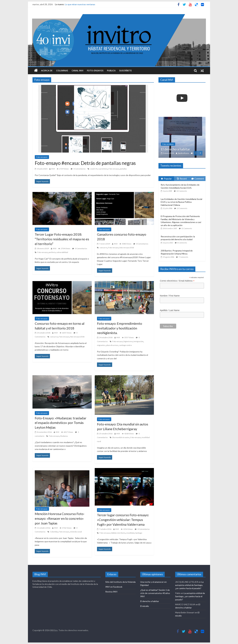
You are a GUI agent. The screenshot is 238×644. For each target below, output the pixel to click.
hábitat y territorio (118, 533)
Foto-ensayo (114, 169)
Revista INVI (111, 592)
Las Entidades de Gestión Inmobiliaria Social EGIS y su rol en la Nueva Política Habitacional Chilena (181, 202)
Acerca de (47, 70)
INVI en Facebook (114, 587)
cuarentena (103, 169)
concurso (103, 248)
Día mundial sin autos (121, 437)
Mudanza (64, 436)
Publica (111, 70)
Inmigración (138, 341)
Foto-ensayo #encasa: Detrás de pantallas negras (85, 163)
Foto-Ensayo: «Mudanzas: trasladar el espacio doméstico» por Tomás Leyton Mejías (61, 423)
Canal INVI (77, 70)
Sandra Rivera (183, 153)
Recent (182, 179)
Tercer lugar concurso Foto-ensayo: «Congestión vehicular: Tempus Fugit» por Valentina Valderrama (123, 520)
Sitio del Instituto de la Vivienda (120, 582)
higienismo (128, 341)
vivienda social (76, 532)
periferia (52, 252)
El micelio (145, 606)
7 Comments (183, 257)
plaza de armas (112, 345)
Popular (166, 179)
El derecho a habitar (176, 149)
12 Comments (182, 208)
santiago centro (125, 345)
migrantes (101, 345)
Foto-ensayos (95, 70)
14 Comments (182, 191)
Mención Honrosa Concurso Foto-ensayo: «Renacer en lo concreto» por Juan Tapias (60, 518)
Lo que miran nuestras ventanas (80, 4)
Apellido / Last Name (170, 310)
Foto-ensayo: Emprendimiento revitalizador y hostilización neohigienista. (120, 328)
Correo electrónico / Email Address (177, 281)
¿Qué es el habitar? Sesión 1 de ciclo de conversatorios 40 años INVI (155, 593)
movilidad (130, 533)
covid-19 (94, 169)
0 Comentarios (78, 169)
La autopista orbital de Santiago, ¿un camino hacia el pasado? (189, 585)
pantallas (123, 169)
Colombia (54, 532)
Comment (198, 179)
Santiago (139, 533)
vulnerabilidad (62, 252)
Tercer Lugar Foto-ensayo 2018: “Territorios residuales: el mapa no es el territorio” (62, 239)
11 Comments (187, 228)
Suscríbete (125, 70)
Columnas (62, 70)
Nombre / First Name (170, 296)
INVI (53, 169)
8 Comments (182, 243)
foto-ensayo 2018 (127, 248)
